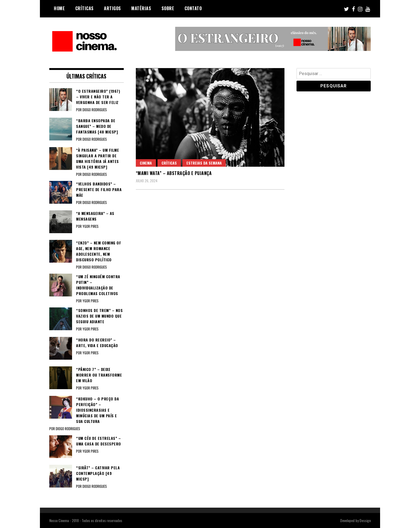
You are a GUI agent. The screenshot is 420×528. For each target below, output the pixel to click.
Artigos (112, 8)
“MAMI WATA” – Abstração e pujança (174, 173)
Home (59, 8)
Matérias (141, 8)
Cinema (146, 163)
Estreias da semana (204, 163)
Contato (193, 8)
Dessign (365, 520)
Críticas (85, 8)
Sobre (168, 8)
